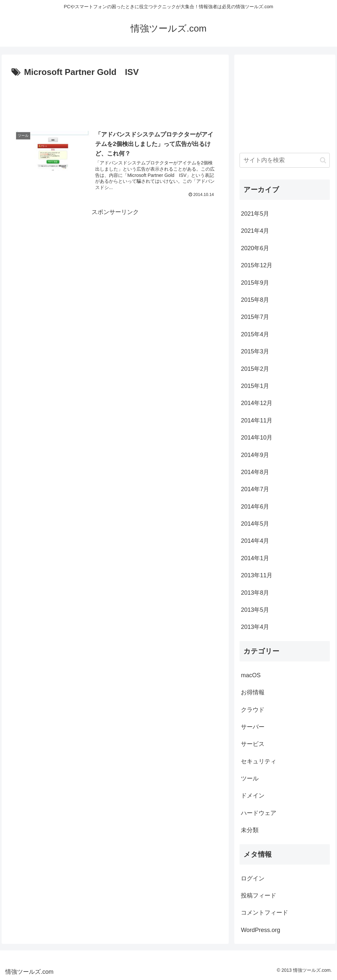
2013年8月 (255, 593)
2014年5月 (255, 524)
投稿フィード (259, 896)
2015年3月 (255, 351)
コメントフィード (264, 913)
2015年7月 (255, 317)
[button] (323, 160)
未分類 (250, 830)
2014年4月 (255, 541)
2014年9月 (255, 455)
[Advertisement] (115, 100)
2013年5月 (255, 610)
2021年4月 (255, 231)
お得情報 (253, 692)
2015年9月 (255, 283)
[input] (285, 160)
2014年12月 (257, 403)
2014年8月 (255, 472)
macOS (251, 675)
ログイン (253, 878)
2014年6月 (255, 507)
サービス (253, 744)
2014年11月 (257, 420)
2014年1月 (255, 558)
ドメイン (253, 796)
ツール (250, 778)
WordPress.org (261, 930)
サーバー (253, 727)
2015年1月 (255, 386)
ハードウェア (259, 813)
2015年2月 (255, 369)
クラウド (253, 710)
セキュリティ (259, 761)
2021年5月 (255, 214)
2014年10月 (257, 438)
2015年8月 (255, 300)
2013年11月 (257, 575)
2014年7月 (255, 489)
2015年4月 (255, 334)
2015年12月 (257, 265)
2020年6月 (255, 248)
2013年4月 (255, 627)
